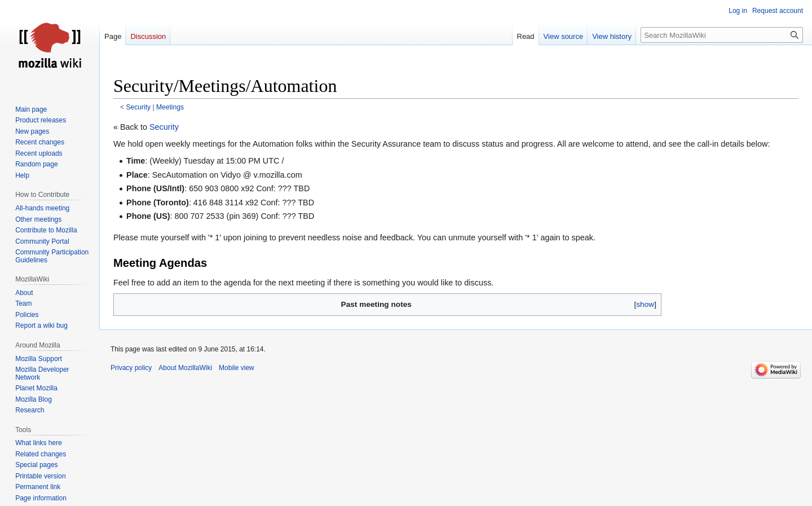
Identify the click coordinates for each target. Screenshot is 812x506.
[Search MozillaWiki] (722, 35)
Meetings (170, 107)
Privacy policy (131, 368)
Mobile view (237, 368)
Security (139, 107)
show (645, 304)
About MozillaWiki (185, 368)
